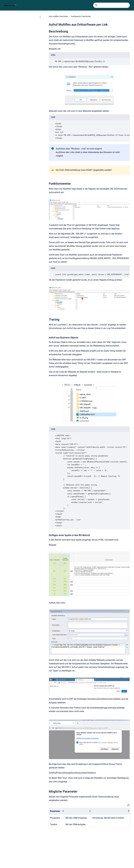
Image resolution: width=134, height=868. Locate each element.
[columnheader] (57, 811)
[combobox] (111, 5)
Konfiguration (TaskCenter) (81, 16)
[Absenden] (96, 5)
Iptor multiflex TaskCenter (58, 16)
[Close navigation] (40, 17)
